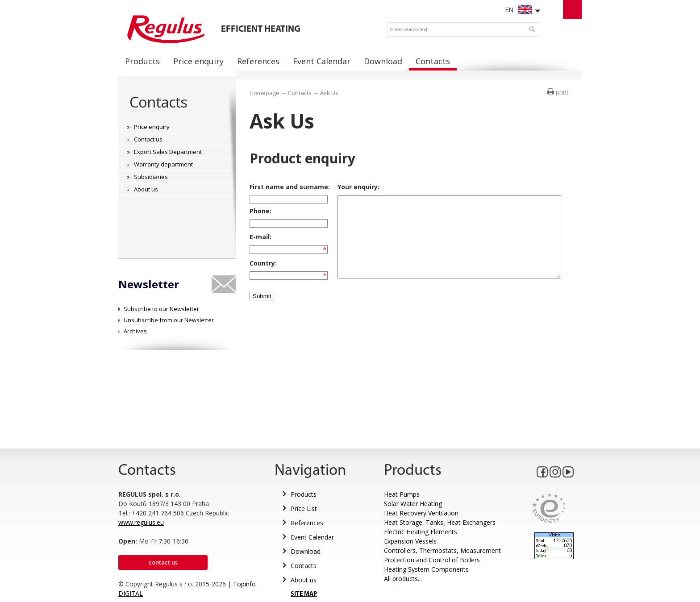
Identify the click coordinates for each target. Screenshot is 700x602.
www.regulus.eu (141, 522)
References (307, 523)
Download (306, 551)
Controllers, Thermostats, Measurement (442, 550)
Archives (135, 331)
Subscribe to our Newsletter (161, 309)
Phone (260, 214)
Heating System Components (426, 569)
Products (304, 494)
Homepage (265, 93)
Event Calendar (312, 537)
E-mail (260, 243)
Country (262, 273)
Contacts (158, 102)
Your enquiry (350, 187)
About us (304, 580)
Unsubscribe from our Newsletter (169, 320)
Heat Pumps (402, 494)
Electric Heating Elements (421, 532)
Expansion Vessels (410, 541)
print (562, 92)
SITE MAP (304, 594)
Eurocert (549, 508)
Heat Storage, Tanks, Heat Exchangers (440, 522)
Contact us (163, 562)
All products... (403, 579)
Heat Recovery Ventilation (421, 513)
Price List (304, 509)
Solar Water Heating (413, 504)
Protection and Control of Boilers (432, 560)
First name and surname (289, 187)
